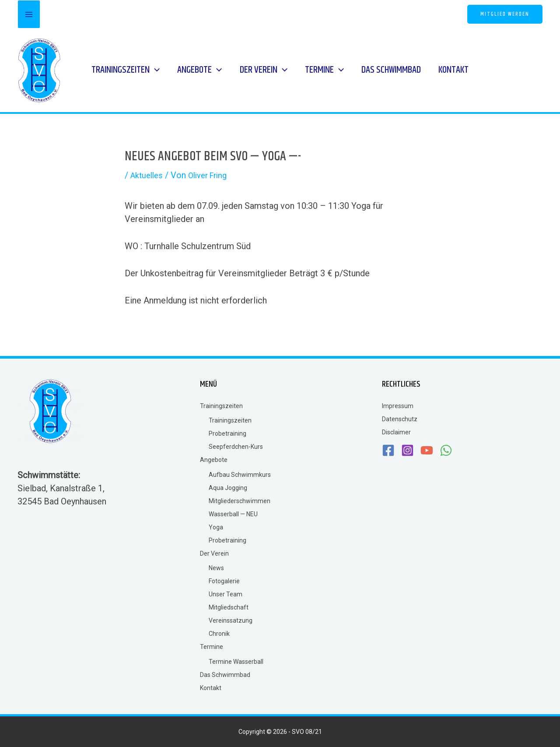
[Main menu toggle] (29, 14)
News (216, 568)
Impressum (398, 406)
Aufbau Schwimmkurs (240, 475)
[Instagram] (271, 15)
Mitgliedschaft (229, 607)
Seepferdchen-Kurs (236, 447)
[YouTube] (289, 15)
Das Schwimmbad (225, 675)
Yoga (216, 527)
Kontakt (211, 688)
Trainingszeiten (230, 420)
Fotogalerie (224, 581)
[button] (505, 14)
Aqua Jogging (228, 488)
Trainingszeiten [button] (221, 406)
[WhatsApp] (308, 15)
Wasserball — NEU (233, 514)
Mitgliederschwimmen (240, 501)
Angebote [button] (214, 460)
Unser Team (226, 594)
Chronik (219, 634)
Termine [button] (212, 647)
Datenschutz (400, 419)
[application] (152, 70)
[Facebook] (253, 15)
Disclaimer (396, 432)
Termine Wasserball (236, 662)
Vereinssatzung (231, 620)
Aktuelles (148, 175)
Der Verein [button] (214, 553)
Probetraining (227, 433)
